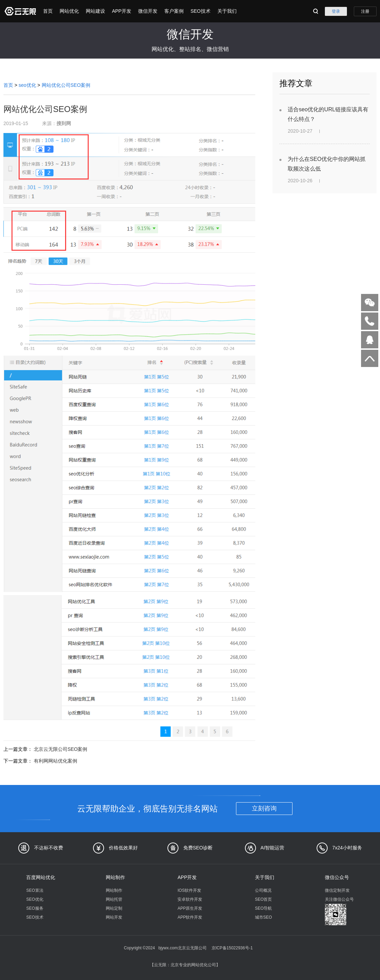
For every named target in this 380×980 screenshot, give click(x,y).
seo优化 (27, 85)
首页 (48, 11)
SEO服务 (35, 908)
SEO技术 (201, 11)
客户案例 (174, 11)
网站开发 (114, 917)
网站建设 (95, 11)
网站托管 (114, 899)
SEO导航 (263, 908)
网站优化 (69, 11)
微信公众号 (337, 877)
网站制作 (115, 877)
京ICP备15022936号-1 (232, 948)
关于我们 (227, 11)
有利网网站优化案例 (55, 761)
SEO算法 (35, 890)
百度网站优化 (41, 877)
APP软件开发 (190, 917)
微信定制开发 (337, 890)
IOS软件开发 (189, 890)
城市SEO (263, 917)
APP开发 (122, 11)
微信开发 (148, 11)
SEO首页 (263, 899)
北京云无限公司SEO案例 (61, 749)
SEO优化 (35, 899)
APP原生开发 (190, 908)
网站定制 (114, 908)
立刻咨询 (264, 808)
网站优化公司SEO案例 (66, 85)
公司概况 (263, 890)
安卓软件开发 (190, 899)
